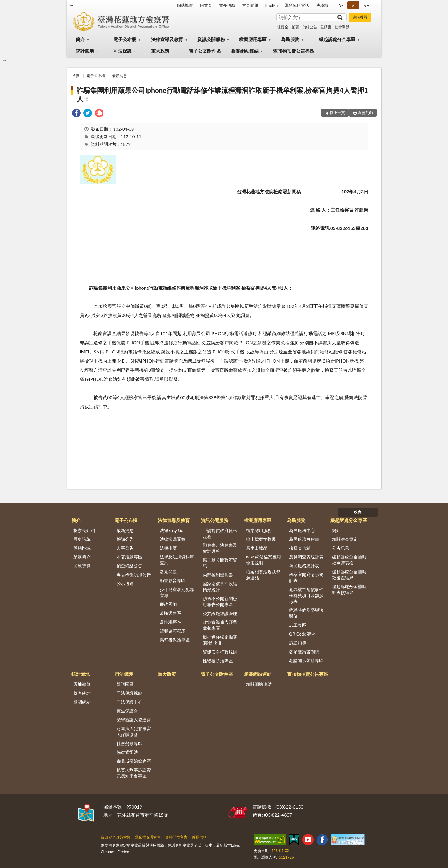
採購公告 (125, 539)
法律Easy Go (172, 530)
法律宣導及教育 (167, 39)
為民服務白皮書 (304, 539)
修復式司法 (127, 752)
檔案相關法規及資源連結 (263, 575)
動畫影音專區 (173, 580)
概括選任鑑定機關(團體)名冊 (220, 640)
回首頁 (206, 5)
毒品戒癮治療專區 (134, 761)
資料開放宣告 (176, 837)
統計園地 (85, 51)
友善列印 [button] (365, 113)
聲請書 (326, 27)
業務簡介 (82, 557)
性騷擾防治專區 (218, 661)
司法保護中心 (129, 702)
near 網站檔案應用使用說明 (264, 560)
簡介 (80, 39)
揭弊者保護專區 (175, 640)
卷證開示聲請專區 (306, 660)
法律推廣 (168, 548)
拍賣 (295, 27)
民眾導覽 (82, 566)
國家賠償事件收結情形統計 (220, 587)
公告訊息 (341, 548)
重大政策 (160, 51)
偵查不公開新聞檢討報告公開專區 (220, 601)
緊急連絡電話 (297, 5)
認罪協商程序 (173, 631)
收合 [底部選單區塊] (358, 512)
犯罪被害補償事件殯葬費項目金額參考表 (306, 595)
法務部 (322, 5)
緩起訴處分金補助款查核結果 (349, 589)
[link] (76, 114)
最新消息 (119, 76)
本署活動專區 (129, 557)
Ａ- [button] (340, 5)
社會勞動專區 (129, 743)
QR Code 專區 (303, 634)
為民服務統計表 (304, 566)
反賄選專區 (170, 613)
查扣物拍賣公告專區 (294, 51)
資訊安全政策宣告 (116, 837)
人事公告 (125, 548)
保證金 (283, 27)
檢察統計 (82, 693)
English (272, 5)
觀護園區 (125, 684)
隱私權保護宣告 (148, 837)
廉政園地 (168, 604)
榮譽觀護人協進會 (134, 720)
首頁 (76, 76)
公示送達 (125, 583)
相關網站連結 (245, 51)
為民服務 (290, 39)
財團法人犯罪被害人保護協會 (134, 731)
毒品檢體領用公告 (134, 574)
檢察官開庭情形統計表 (306, 577)
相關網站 (82, 702)
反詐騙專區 (170, 622)
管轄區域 (82, 548)
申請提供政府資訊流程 (220, 533)
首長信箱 (227, 5)
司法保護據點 (129, 693)
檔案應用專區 (253, 39)
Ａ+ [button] (366, 5)
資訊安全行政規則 (220, 652)
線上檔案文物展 (261, 539)
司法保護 (123, 51)
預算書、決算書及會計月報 (220, 548)
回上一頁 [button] (337, 113)
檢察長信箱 (300, 548)
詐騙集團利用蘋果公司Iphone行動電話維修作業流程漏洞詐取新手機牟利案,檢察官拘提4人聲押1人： (222, 94)
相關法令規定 (345, 539)
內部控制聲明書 (218, 575)
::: (71, 4)
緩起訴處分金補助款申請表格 (349, 560)
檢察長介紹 (84, 530)
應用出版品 (257, 548)
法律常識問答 (173, 539)
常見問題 (250, 5)
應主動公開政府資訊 (220, 563)
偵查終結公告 (129, 566)
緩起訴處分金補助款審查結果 (349, 575)
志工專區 (298, 625)
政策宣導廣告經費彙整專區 (220, 625)
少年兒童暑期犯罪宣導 (177, 592)
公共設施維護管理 (220, 613)
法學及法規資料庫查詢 (177, 560)
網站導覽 (185, 5)
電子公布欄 (125, 39)
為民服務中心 (302, 530)
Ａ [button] (353, 5)
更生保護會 (127, 711)
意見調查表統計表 (306, 557)
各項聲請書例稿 (304, 652)
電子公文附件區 (205, 51)
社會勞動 (342, 27)
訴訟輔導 (298, 643)
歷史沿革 (82, 539)
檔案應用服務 (259, 530)
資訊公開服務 (211, 39)
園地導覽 (82, 684)
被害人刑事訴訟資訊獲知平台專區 (134, 773)
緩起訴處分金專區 (337, 39)
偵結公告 (310, 27)
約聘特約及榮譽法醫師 (306, 613)
